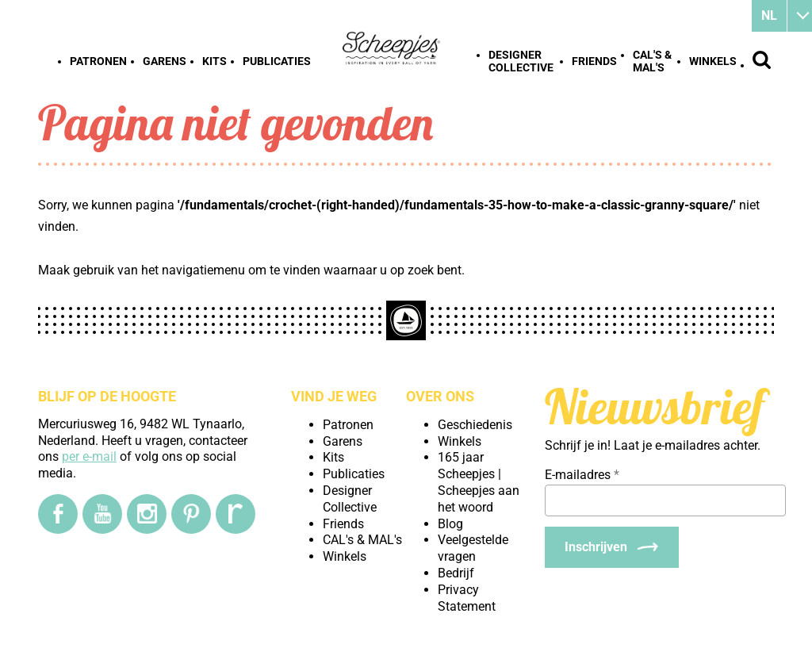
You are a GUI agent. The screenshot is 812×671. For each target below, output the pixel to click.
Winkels (713, 61)
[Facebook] (58, 514)
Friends (594, 61)
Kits (214, 61)
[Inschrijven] (612, 547)
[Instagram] (147, 514)
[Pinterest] (191, 514)
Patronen (98, 61)
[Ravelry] (236, 514)
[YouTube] (102, 514)
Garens (165, 61)
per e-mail (89, 456)
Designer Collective (521, 61)
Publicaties (277, 61)
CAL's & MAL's (652, 61)
